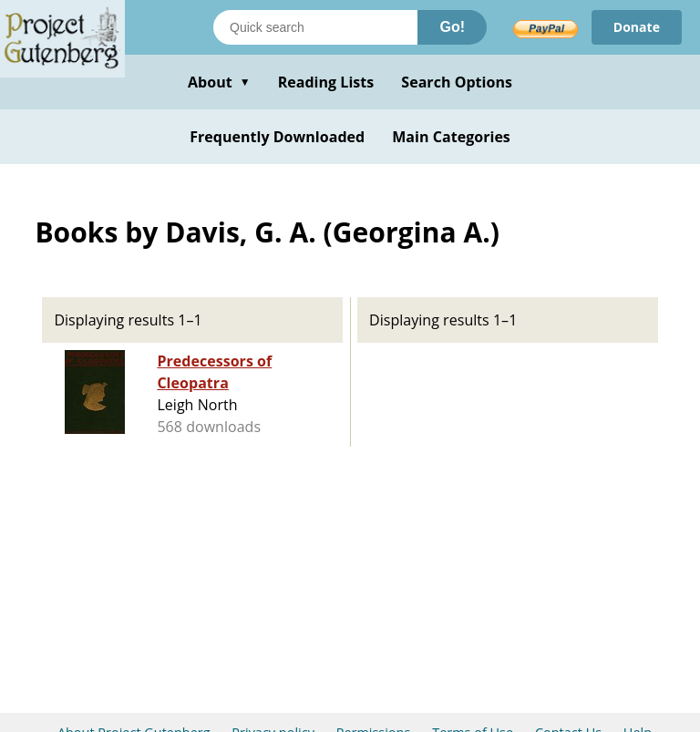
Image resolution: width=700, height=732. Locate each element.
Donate (637, 27)
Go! (452, 27)
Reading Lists (326, 82)
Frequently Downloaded (277, 137)
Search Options (457, 82)
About (219, 82)
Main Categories (451, 137)
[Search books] (315, 27)
